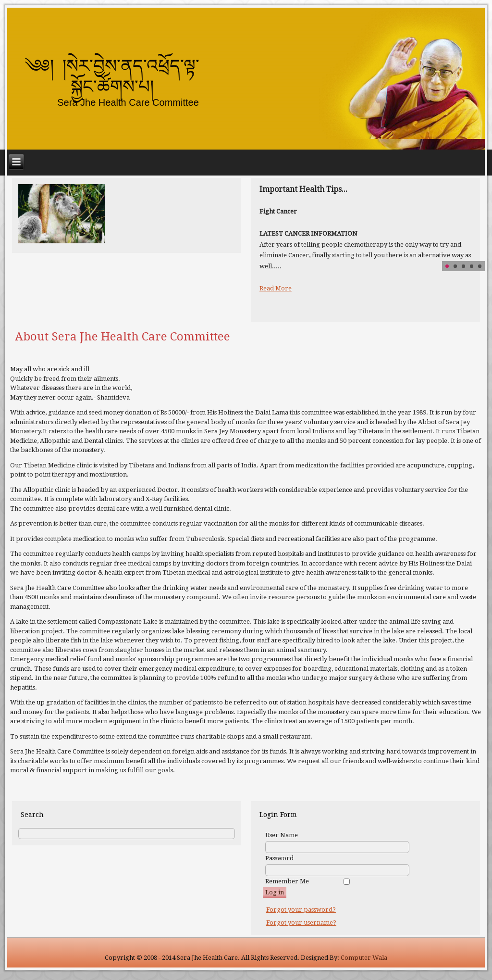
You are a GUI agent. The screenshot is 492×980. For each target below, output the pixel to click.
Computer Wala (364, 958)
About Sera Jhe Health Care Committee (123, 337)
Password (279, 858)
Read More (276, 288)
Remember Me (287, 881)
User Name (282, 835)
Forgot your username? (301, 923)
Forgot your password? (301, 910)
